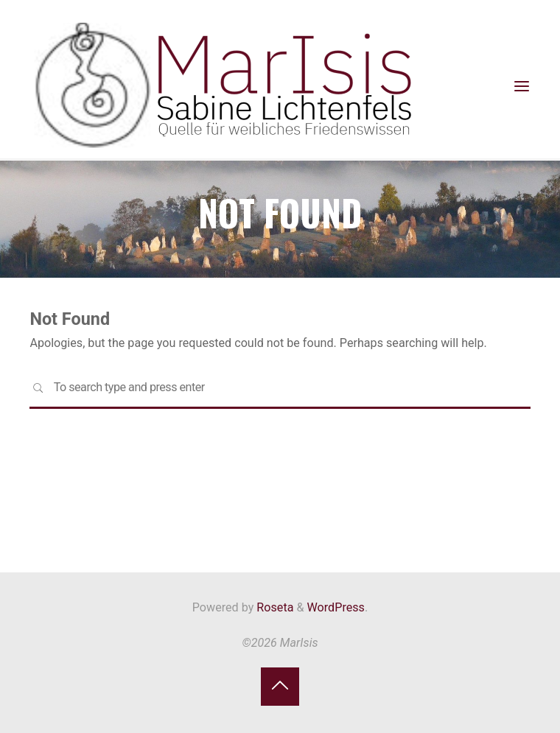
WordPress (336, 607)
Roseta (273, 607)
